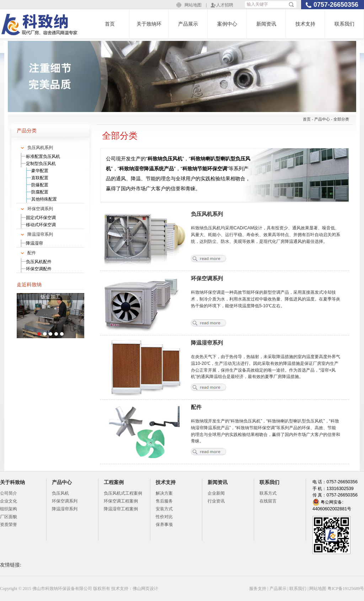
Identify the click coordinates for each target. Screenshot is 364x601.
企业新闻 (216, 493)
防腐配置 (40, 192)
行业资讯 (216, 501)
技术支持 (305, 24)
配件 (32, 253)
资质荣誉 (9, 525)
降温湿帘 (34, 243)
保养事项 (164, 525)
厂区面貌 (9, 517)
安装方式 (164, 509)
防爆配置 (40, 185)
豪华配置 (40, 171)
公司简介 (9, 493)
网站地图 (193, 5)
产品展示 (188, 24)
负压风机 (60, 493)
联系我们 (344, 24)
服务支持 (258, 589)
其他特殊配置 (44, 199)
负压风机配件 (39, 262)
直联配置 (40, 178)
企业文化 (9, 501)
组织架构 (9, 509)
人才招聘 (225, 5)
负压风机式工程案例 (123, 493)
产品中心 (322, 119)
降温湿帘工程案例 (121, 509)
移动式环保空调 (41, 225)
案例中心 (227, 24)
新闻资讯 (266, 24)
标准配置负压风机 (43, 156)
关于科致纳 (12, 482)
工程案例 (114, 482)
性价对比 (164, 517)
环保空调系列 (40, 209)
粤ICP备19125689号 (346, 589)
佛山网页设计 (145, 589)
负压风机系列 (40, 148)
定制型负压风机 (41, 164)
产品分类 (27, 131)
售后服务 (164, 501)
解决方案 (164, 493)
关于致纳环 (149, 24)
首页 (110, 24)
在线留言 (268, 501)
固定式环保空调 (41, 218)
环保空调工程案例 (121, 501)
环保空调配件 (39, 269)
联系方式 (268, 493)
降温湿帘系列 (40, 234)
